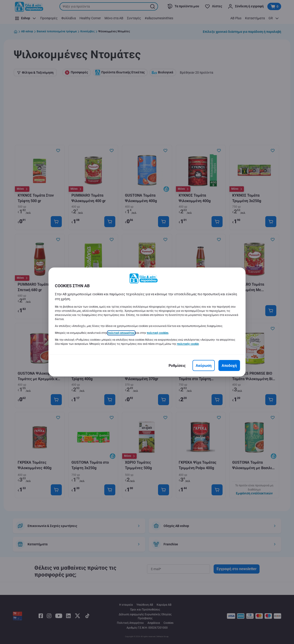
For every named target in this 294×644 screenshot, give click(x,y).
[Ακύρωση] (204, 365)
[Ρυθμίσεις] (177, 365)
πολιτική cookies (158, 333)
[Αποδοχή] (229, 365)
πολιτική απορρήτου (121, 333)
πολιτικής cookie (188, 344)
